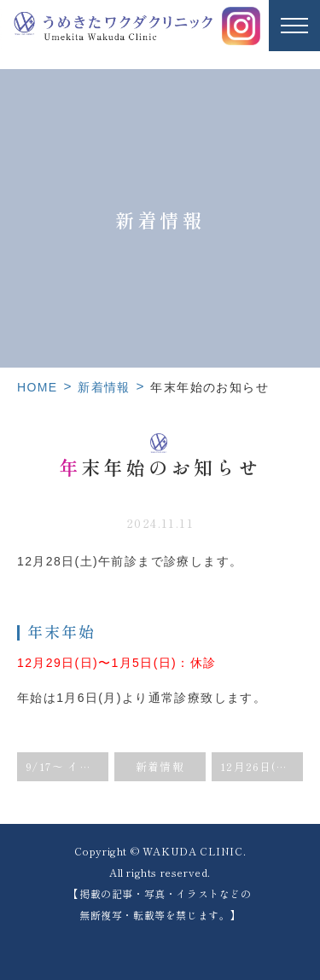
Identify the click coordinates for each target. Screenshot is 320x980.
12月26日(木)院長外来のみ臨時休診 (262, 766)
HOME (38, 387)
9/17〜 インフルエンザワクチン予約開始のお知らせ (67, 766)
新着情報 (104, 387)
